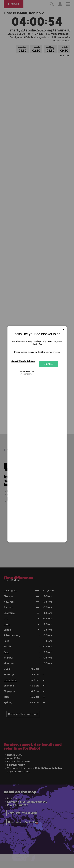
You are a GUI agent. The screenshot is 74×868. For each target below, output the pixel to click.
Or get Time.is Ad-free (23, 361)
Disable (49, 364)
